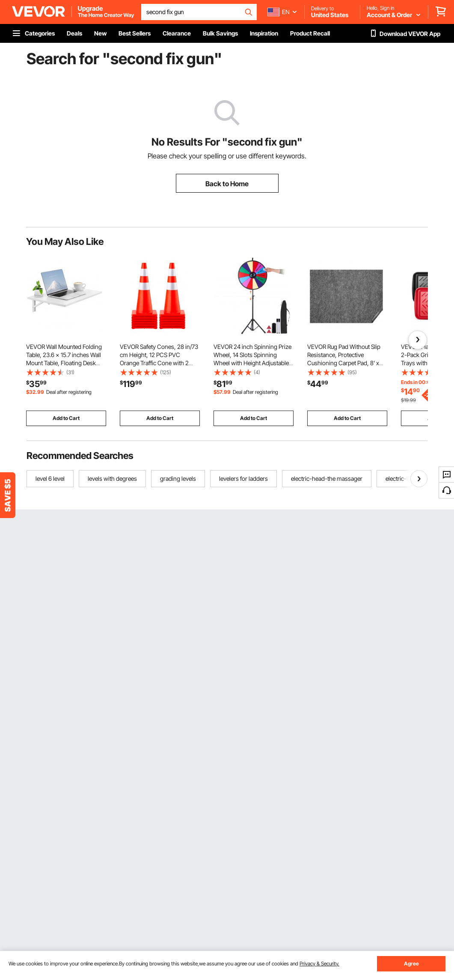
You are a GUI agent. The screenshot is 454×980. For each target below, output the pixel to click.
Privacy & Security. (319, 964)
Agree (411, 964)
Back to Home (227, 184)
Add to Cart (66, 418)
